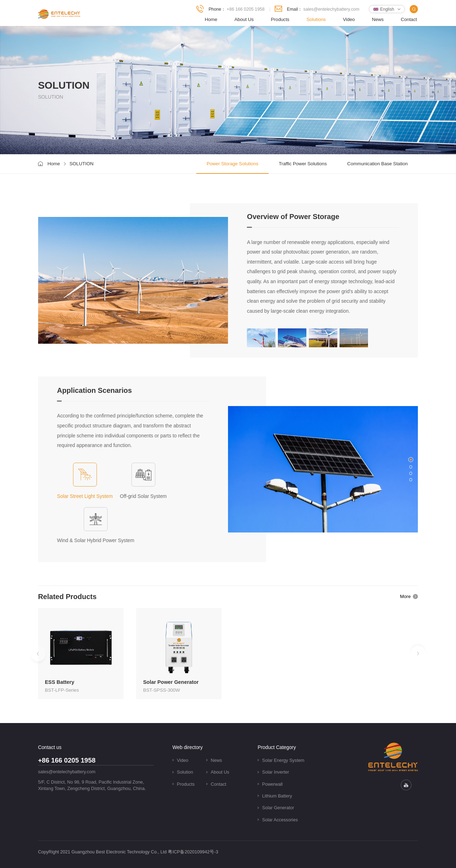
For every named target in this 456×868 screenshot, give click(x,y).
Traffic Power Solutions (303, 164)
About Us (244, 19)
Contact (409, 19)
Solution (185, 772)
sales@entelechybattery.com (331, 9)
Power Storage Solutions (232, 164)
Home (211, 19)
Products (280, 19)
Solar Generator (278, 808)
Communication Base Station (378, 164)
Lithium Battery (277, 796)
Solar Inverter (276, 772)
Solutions (316, 19)
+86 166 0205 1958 (245, 9)
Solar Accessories (280, 820)
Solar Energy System (283, 760)
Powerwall (272, 784)
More (405, 597)
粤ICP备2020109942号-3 (193, 852)
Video (349, 19)
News (378, 19)
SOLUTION (81, 164)
